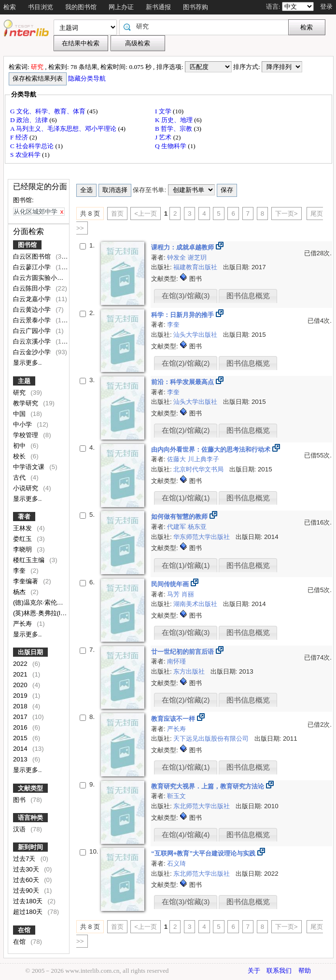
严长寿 (23, 624)
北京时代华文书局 (199, 469)
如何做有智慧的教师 (180, 517)
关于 (254, 971)
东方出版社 (190, 671)
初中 (20, 446)
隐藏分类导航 (88, 78)
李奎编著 (27, 581)
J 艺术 (164, 137)
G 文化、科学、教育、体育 (49, 111)
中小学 (23, 424)
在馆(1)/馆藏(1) (186, 498)
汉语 (20, 829)
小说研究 (27, 488)
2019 (21, 696)
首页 (117, 214)
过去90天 (27, 890)
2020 (21, 685)
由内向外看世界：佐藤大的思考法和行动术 (212, 449)
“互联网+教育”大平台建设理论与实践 (204, 853)
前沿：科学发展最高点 (183, 382)
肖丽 (188, 594)
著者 (24, 517)
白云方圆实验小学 (39, 278)
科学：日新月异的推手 (183, 315)
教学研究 (27, 403)
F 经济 (20, 137)
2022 (21, 664)
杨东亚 (197, 527)
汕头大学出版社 (196, 335)
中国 (20, 414)
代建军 (177, 527)
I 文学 (164, 111)
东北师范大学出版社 (203, 806)
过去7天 (25, 859)
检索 (10, 7)
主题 (24, 381)
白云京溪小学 (33, 341)
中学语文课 (30, 467)
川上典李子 (203, 459)
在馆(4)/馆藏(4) (186, 835)
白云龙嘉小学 (33, 299)
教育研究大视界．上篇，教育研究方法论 (209, 786)
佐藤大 (177, 459)
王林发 (23, 528)
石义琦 (176, 863)
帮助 (305, 971)
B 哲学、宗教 (175, 129)
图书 (20, 800)
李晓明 (23, 549)
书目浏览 (41, 7)
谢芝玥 (197, 257)
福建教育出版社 (196, 267)
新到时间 (30, 847)
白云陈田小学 (33, 288)
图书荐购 (196, 7)
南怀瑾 (176, 661)
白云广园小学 (33, 331)
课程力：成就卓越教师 (183, 247)
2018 (21, 706)
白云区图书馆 (33, 256)
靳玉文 (176, 796)
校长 (20, 456)
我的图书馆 (81, 7)
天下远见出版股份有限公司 (212, 738)
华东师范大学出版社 (203, 537)
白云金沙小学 (33, 352)
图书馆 (27, 245)
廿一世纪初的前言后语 (183, 652)
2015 (21, 738)
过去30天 (27, 869)
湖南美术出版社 (196, 604)
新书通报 (158, 7)
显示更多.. (27, 363)
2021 (21, 674)
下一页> (287, 214)
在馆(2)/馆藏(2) (186, 363)
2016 (21, 727)
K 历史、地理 (175, 120)
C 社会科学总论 (33, 146)
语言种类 (30, 818)
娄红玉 (23, 539)
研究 (20, 393)
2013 (21, 759)
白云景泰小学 (33, 320)
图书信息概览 (248, 296)
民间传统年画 (171, 584)
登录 (326, 7)
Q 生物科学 (171, 146)
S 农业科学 (26, 155)
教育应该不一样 (174, 719)
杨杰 (20, 592)
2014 (21, 749)
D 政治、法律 (30, 120)
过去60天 (27, 880)
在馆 (24, 930)
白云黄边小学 (33, 310)
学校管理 (27, 435)
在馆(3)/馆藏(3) (186, 296)
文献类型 (30, 788)
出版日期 (30, 652)
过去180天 (29, 901)
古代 (20, 477)
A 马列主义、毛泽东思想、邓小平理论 (64, 129)
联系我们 (279, 971)
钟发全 (177, 257)
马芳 (174, 594)
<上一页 (146, 214)
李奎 (20, 571)
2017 (21, 717)
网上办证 (121, 7)
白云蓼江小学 (33, 267)
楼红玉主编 (30, 560)
